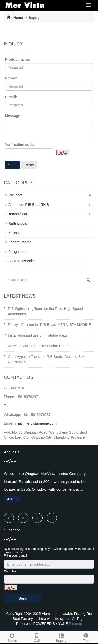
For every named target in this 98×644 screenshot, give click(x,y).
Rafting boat (18, 223)
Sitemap (75, 624)
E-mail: (11, 97)
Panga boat (18, 252)
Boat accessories (22, 261)
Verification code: (20, 145)
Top (86, 637)
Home (18, 18)
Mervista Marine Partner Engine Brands (39, 346)
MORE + (12, 499)
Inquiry (61, 637)
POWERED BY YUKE (51, 624)
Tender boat (18, 214)
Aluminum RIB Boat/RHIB (29, 205)
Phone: (11, 78)
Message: (13, 116)
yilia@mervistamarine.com (36, 423)
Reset (29, 165)
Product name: (18, 59)
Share (12, 637)
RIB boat (15, 195)
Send (12, 165)
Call (37, 637)
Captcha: (10, 571)
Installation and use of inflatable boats (38, 335)
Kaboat (14, 233)
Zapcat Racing (20, 242)
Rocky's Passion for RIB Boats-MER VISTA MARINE (49, 325)
